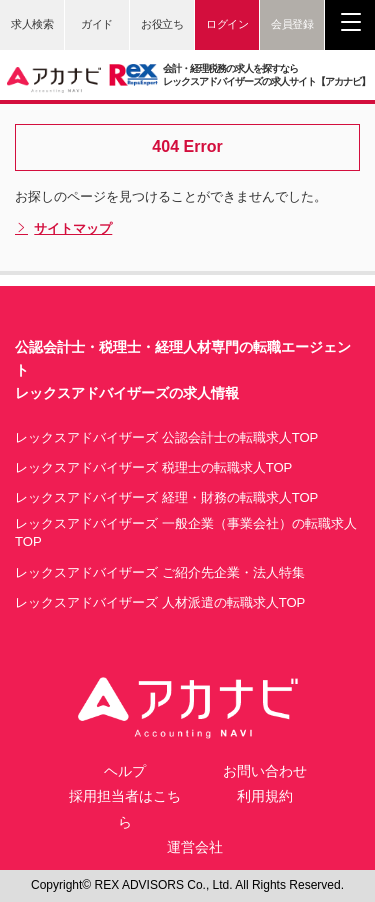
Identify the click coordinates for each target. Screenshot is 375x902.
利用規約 (265, 796)
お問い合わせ (265, 771)
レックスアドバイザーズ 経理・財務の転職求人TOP (166, 497)
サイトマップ (63, 229)
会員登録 (292, 24)
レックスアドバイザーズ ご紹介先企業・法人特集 (160, 572)
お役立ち (162, 24)
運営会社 (195, 847)
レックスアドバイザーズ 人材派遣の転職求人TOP (160, 602)
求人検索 (32, 24)
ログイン (227, 24)
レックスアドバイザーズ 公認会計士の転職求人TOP (166, 437)
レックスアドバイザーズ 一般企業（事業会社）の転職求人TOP (186, 532)
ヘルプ (125, 771)
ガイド (97, 24)
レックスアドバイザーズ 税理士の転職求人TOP (153, 467)
